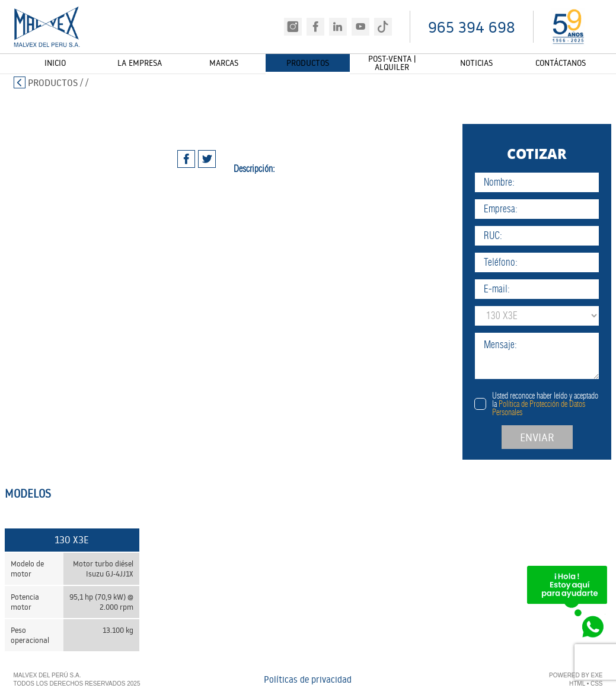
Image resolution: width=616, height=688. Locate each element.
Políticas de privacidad (308, 680)
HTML (577, 684)
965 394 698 (472, 27)
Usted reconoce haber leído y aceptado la (545, 404)
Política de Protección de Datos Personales (539, 408)
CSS (597, 684)
